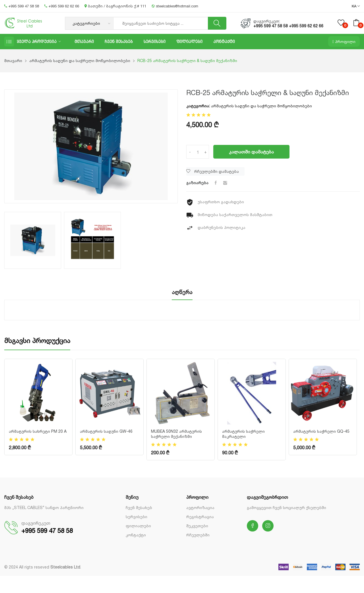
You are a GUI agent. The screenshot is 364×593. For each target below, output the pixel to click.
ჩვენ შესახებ (119, 41)
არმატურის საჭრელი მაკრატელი (243, 434)
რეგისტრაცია (200, 517)
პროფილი (344, 41)
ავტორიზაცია (200, 507)
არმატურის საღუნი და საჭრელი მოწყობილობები (80, 60)
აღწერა (182, 292)
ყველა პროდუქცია (37, 41)
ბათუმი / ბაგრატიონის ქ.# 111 (116, 6)
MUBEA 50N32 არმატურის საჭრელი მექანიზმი (176, 434)
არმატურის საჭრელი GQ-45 (321, 431)
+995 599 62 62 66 (62, 6)
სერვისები (155, 41)
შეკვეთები (197, 526)
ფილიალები (189, 41)
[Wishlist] (215, 171)
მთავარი (84, 41)
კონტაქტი (224, 41)
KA (356, 6)
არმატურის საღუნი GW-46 (106, 431)
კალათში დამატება (251, 152)
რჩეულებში (198, 535)
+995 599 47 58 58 (22, 6)
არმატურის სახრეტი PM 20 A (38, 431)
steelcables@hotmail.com (175, 6)
